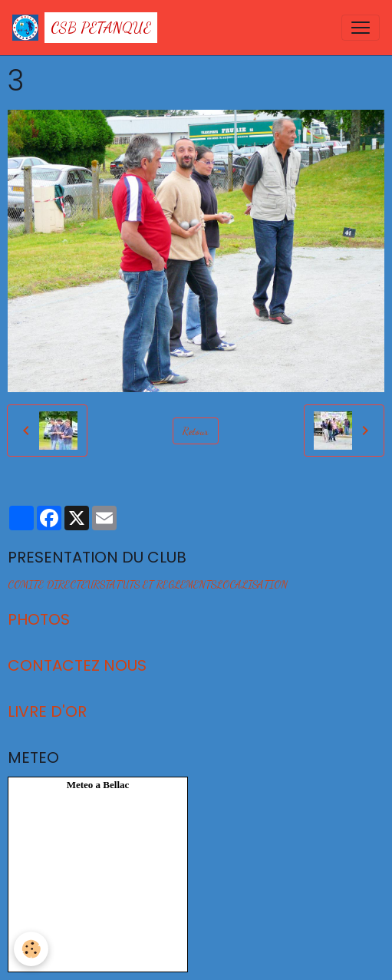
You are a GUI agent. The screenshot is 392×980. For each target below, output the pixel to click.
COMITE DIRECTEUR (54, 584)
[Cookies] (31, 949)
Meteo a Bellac (98, 785)
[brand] (85, 28)
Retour (196, 431)
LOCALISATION (252, 584)
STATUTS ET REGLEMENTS (158, 584)
